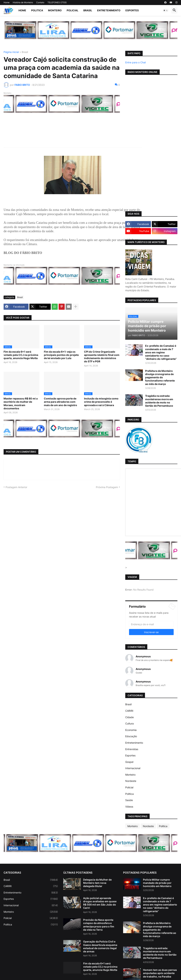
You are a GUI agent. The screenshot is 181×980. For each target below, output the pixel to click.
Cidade (129, 717)
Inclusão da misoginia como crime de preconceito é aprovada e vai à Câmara (101, 402)
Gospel (129, 762)
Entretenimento (109, 10)
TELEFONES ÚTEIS (57, 2)
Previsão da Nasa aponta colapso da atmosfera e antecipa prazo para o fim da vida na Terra (99, 925)
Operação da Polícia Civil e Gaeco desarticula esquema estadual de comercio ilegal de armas (100, 946)
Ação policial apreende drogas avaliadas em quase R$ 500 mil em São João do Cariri (100, 903)
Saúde (129, 800)
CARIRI (129, 711)
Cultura (129, 723)
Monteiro (55, 10)
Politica (37, 10)
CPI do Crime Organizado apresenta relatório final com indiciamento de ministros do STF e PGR (102, 357)
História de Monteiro (23, 2)
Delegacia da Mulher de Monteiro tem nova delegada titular (97, 883)
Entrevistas (132, 749)
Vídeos (129, 807)
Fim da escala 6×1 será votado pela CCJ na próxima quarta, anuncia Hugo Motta (21, 355)
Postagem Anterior (16, 487)
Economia (131, 730)
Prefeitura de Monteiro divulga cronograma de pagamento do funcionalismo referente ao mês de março (160, 377)
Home (7, 2)
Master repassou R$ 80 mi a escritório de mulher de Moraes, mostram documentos (21, 403)
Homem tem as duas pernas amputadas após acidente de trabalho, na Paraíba (160, 973)
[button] (166, 10)
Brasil (88, 10)
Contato (40, 2)
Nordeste (131, 781)
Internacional (133, 768)
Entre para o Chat (136, 62)
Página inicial (11, 52)
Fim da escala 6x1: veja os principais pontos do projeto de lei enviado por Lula (61, 355)
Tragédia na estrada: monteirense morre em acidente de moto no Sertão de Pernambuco (159, 401)
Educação (131, 736)
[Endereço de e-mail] (151, 624)
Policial (72, 10)
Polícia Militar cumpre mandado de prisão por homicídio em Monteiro (157, 883)
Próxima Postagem (107, 487)
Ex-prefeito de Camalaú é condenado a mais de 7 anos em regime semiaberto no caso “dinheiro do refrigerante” (161, 352)
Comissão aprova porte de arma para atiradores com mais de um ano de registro (60, 402)
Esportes (132, 10)
